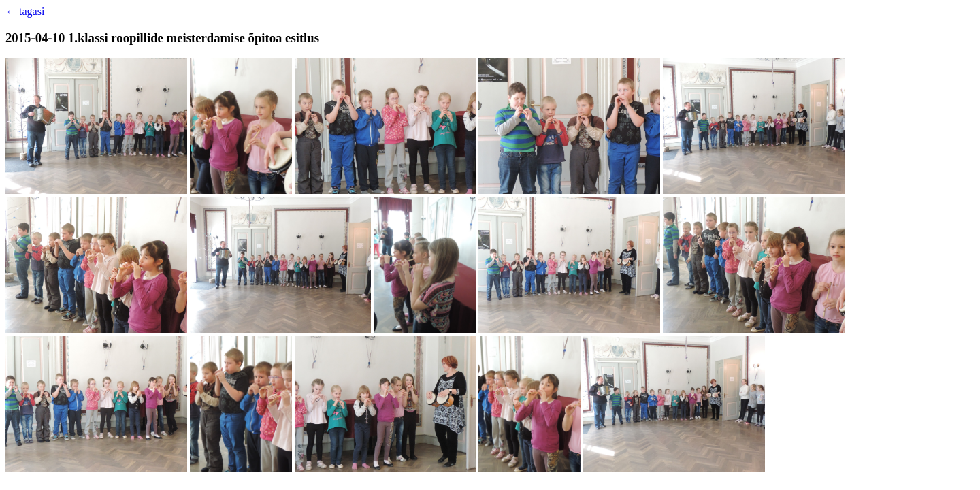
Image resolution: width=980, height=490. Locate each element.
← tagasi (25, 11)
